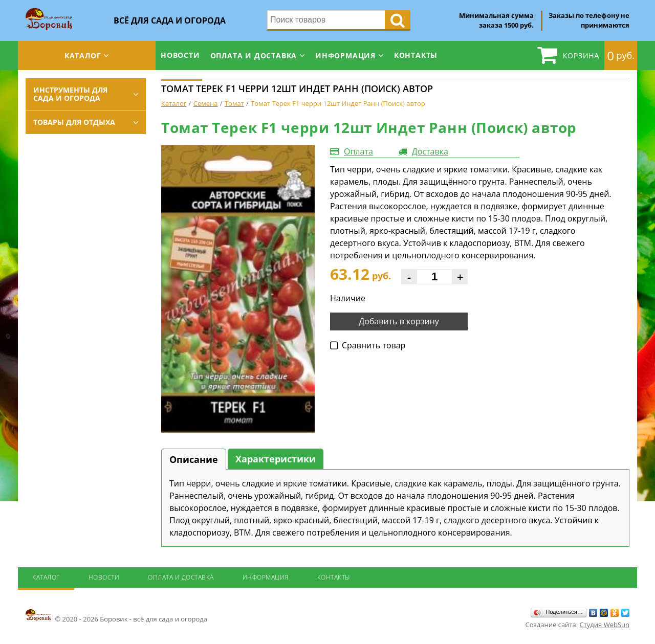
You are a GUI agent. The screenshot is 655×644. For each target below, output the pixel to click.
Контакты (416, 55)
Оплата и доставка (254, 55)
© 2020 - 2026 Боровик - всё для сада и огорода (116, 616)
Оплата (358, 151)
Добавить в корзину (399, 321)
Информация (345, 55)
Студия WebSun (605, 625)
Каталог (83, 55)
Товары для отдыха (74, 122)
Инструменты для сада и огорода (70, 94)
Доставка (430, 151)
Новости (180, 55)
